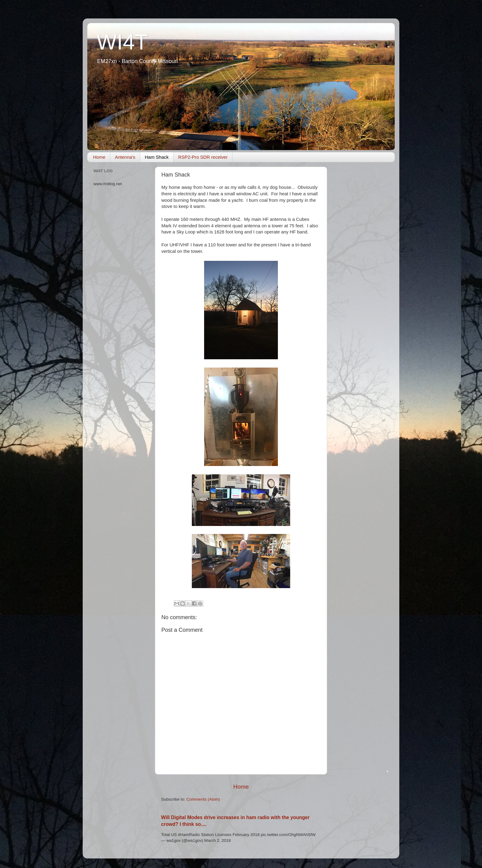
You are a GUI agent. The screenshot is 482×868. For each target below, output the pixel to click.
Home (99, 157)
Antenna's (125, 157)
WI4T (122, 42)
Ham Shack (157, 157)
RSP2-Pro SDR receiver (203, 157)
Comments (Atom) (203, 799)
